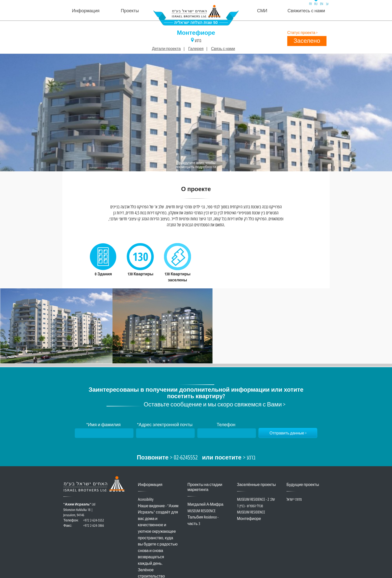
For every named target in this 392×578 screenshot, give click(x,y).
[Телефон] (227, 433)
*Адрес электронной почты (165, 425)
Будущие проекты (303, 485)
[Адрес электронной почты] (165, 433)
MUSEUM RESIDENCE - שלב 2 (256, 500)
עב (327, 4)
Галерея (196, 49)
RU (316, 4)
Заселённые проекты (256, 485)
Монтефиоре (196, 33)
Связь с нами (223, 49)
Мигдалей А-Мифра (205, 505)
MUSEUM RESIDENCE (201, 511)
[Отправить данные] (288, 433)
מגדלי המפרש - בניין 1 (250, 506)
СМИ (262, 11)
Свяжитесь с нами (306, 11)
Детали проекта (166, 49)
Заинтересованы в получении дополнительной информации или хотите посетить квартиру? (196, 393)
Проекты (130, 11)
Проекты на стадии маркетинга (205, 487)
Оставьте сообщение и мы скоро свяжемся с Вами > (215, 405)
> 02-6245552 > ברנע (196, 458)
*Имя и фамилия (103, 425)
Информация (86, 11)
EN (322, 4)
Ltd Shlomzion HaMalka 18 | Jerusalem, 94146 (84, 513)
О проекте (196, 190)
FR (310, 4)
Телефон (226, 425)
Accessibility (146, 500)
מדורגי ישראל (294, 500)
